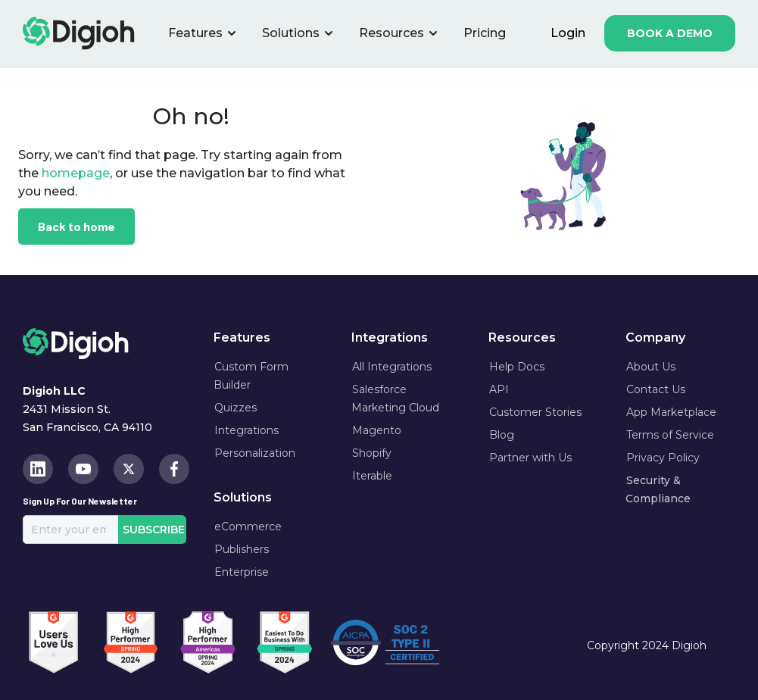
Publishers (242, 549)
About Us (651, 367)
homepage (74, 173)
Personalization (255, 453)
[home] (79, 33)
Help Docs (517, 367)
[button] (203, 33)
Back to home (76, 226)
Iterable (372, 476)
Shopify (372, 453)
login (568, 33)
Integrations (246, 430)
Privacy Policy (663, 458)
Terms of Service (670, 435)
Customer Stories (535, 412)
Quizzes (236, 408)
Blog (502, 435)
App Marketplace (671, 412)
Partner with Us (530, 458)
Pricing (485, 33)
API (499, 389)
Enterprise (242, 572)
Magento (377, 430)
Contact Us (656, 389)
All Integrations (392, 367)
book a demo (670, 33)
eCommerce (248, 527)
